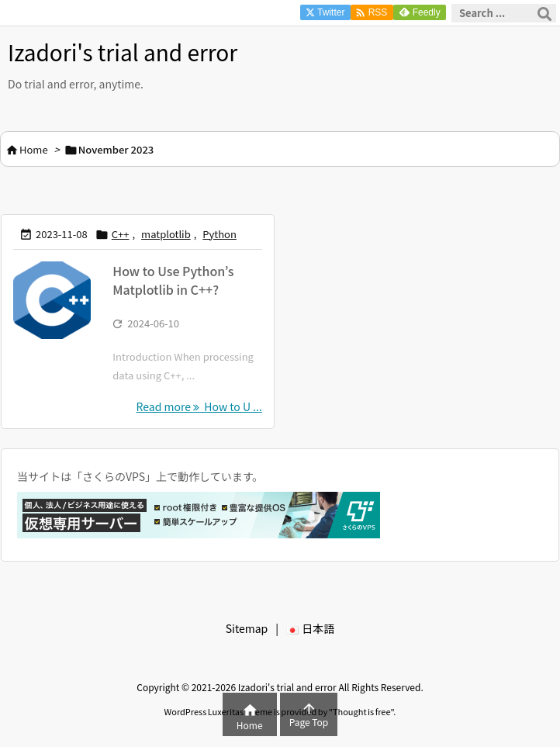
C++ (121, 234)
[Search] (544, 13)
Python (220, 234)
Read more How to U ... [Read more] (199, 406)
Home (34, 149)
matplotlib (166, 234)
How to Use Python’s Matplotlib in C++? (173, 280)
